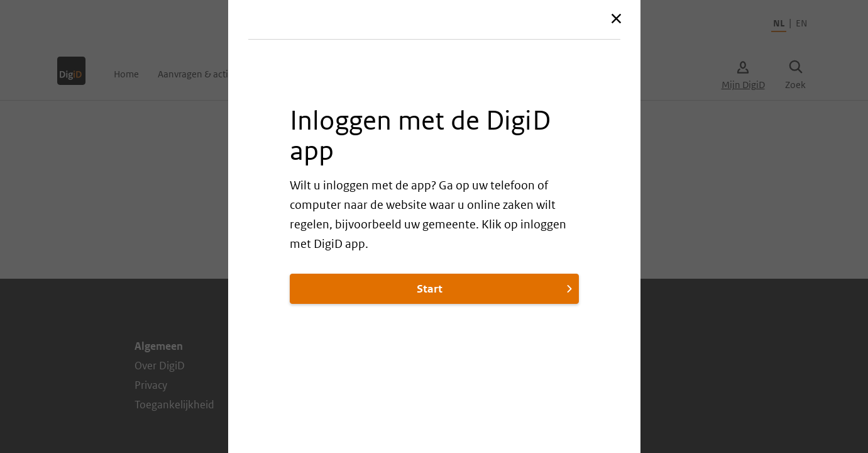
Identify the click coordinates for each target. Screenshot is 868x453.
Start (496, 289)
